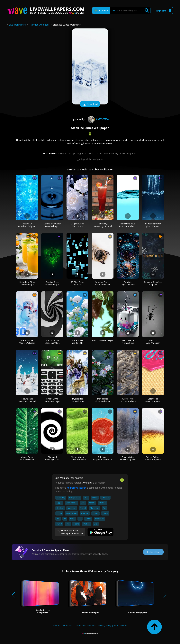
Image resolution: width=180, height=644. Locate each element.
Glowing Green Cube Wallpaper (52, 283)
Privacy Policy (105, 625)
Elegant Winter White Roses (77, 225)
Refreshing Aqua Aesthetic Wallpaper (128, 225)
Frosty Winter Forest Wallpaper (128, 458)
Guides (123, 625)
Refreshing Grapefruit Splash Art (103, 458)
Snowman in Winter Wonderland (27, 400)
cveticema (98, 119)
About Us (67, 625)
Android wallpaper (76, 488)
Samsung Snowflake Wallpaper (153, 283)
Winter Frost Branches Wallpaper (128, 400)
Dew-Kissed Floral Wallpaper (103, 400)
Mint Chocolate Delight (103, 340)
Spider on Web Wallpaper (153, 342)
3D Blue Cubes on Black (77, 283)
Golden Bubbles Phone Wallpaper (153, 458)
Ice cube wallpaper (40, 25)
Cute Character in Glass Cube (128, 342)
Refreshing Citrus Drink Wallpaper (27, 283)
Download (90, 104)
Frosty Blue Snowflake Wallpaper (27, 225)
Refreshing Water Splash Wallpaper (153, 225)
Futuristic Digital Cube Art (128, 283)
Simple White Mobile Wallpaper (52, 400)
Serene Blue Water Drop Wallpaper (52, 225)
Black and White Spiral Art (52, 458)
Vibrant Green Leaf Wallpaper (27, 458)
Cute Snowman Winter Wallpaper (27, 342)
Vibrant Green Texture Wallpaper (77, 458)
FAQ (116, 625)
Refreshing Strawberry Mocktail (103, 225)
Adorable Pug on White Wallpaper (103, 283)
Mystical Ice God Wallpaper (77, 400)
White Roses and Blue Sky (77, 342)
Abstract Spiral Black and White (52, 342)
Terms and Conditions (85, 625)
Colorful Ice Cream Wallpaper (153, 400)
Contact (57, 625)
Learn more (153, 552)
